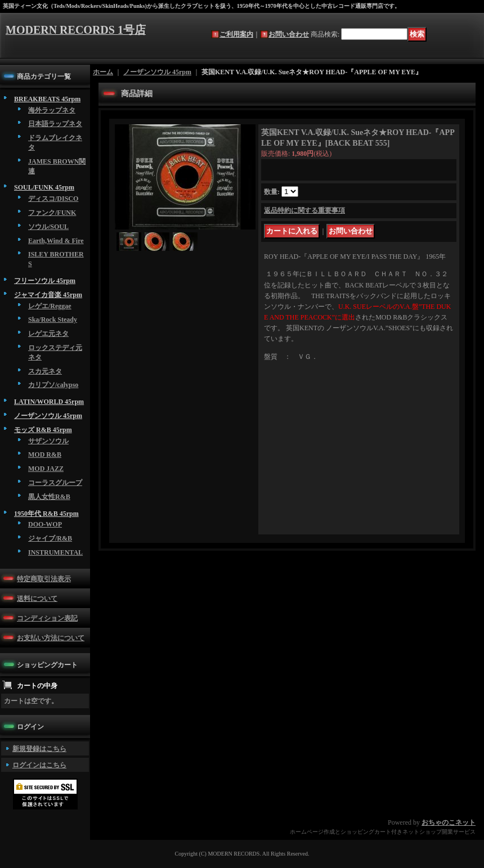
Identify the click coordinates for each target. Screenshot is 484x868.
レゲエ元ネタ (48, 334)
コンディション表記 (47, 618)
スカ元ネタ (45, 371)
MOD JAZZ (46, 469)
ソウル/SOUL (48, 227)
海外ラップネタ (52, 110)
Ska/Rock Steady (53, 320)
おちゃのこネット (449, 822)
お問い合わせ (289, 34)
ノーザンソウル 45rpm (48, 416)
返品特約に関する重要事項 (304, 210)
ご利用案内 (236, 34)
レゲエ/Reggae (50, 306)
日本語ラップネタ (55, 124)
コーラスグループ (55, 483)
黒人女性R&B (49, 497)
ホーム (103, 72)
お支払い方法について (51, 638)
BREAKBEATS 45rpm (47, 99)
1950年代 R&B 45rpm (46, 514)
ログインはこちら (39, 765)
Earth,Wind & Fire (56, 241)
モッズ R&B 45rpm (43, 430)
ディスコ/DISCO (53, 199)
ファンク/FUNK (52, 213)
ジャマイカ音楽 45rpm (48, 295)
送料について (37, 599)
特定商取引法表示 (44, 579)
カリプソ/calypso (53, 385)
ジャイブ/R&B (50, 538)
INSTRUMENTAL (55, 552)
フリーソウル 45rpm (45, 281)
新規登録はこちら (39, 749)
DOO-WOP (45, 524)
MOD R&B (45, 455)
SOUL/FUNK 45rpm (44, 187)
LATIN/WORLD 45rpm (49, 402)
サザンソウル (48, 441)
